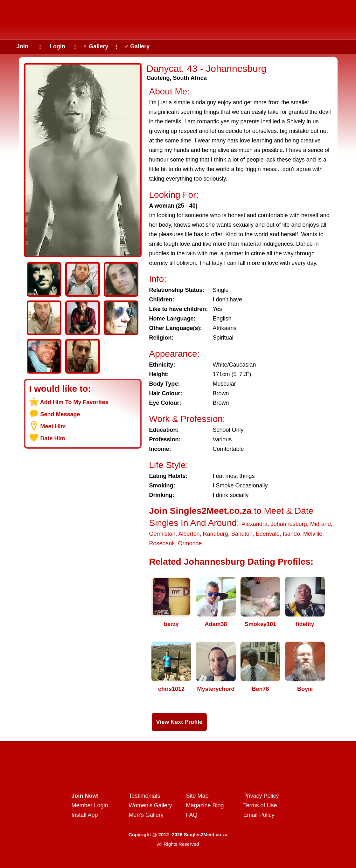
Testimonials (145, 796)
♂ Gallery (137, 46)
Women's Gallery (150, 805)
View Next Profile (179, 722)
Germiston (162, 534)
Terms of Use (260, 805)
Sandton (242, 534)
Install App (85, 815)
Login (57, 46)
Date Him (53, 438)
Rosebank (162, 543)
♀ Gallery (96, 46)
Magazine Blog (205, 805)
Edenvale (268, 534)
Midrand (321, 524)
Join (22, 46)
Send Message (60, 414)
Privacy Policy (261, 796)
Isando (291, 534)
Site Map (197, 796)
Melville (313, 534)
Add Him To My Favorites (74, 402)
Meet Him (53, 426)
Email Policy (259, 815)
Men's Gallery (146, 815)
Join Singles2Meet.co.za (200, 511)
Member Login (90, 805)
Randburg (216, 534)
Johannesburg (289, 524)
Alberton (189, 534)
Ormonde (190, 543)
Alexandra (255, 524)
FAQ (192, 815)
